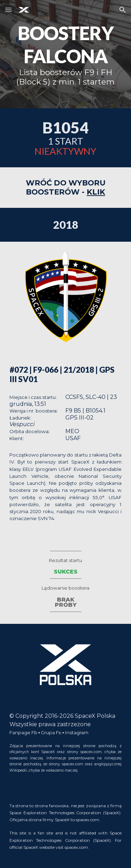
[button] (8, 10)
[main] (66, 54)
